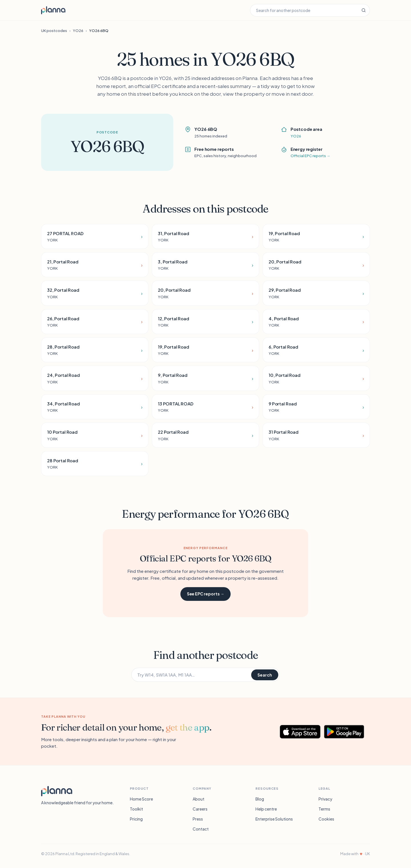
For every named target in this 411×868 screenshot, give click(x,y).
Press (198, 819)
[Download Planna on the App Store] (300, 732)
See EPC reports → (206, 594)
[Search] (364, 10)
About (199, 799)
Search (265, 675)
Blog (260, 799)
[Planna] (57, 791)
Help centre (266, 809)
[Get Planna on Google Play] (347, 732)
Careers (200, 809)
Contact (201, 829)
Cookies (326, 819)
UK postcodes (54, 31)
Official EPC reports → (310, 156)
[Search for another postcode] (304, 10)
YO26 (78, 31)
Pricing (136, 819)
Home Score (141, 799)
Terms (324, 809)
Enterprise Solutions (274, 819)
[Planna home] (53, 10)
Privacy (325, 799)
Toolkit (136, 809)
